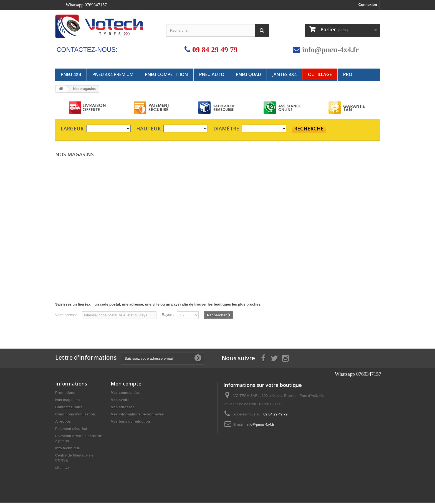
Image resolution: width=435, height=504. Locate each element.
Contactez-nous (69, 408)
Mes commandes (125, 394)
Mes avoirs (120, 401)
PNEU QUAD (248, 74)
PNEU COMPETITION (166, 74)
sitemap (62, 469)
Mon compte (126, 385)
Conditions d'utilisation (75, 416)
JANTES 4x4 (284, 74)
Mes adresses (122, 408)
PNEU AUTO (212, 74)
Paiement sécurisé (71, 430)
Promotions (65, 394)
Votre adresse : (67, 315)
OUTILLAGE (320, 74)
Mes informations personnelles (137, 416)
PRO (348, 74)
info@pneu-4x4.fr (330, 50)
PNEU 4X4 (71, 74)
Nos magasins (67, 401)
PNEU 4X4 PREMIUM (113, 74)
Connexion (368, 5)
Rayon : (168, 315)
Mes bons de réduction (130, 423)
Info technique (68, 449)
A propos (63, 423)
